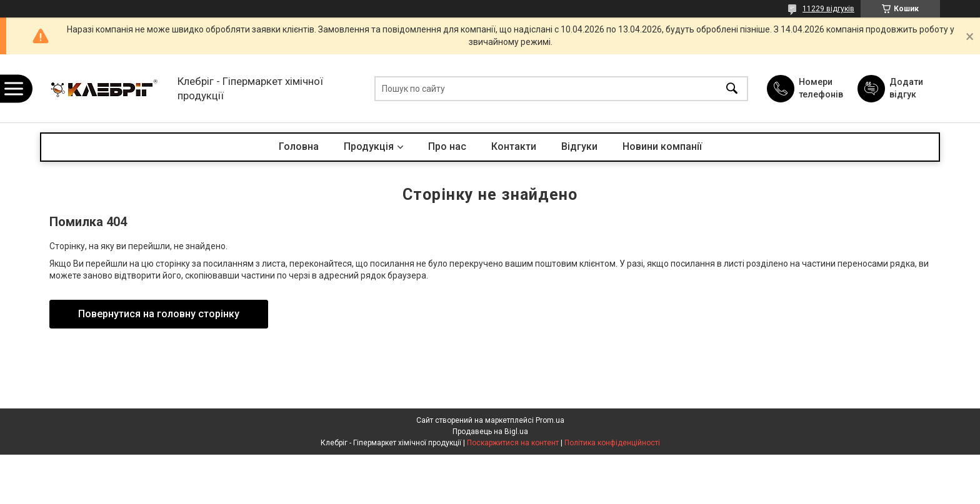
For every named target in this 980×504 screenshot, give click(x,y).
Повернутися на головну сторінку (159, 314)
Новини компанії (662, 146)
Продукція (369, 146)
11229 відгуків (828, 9)
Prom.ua (550, 420)
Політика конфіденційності (612, 443)
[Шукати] (732, 88)
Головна (299, 146)
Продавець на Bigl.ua (490, 432)
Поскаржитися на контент (513, 443)
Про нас (447, 146)
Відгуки (579, 146)
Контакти (514, 146)
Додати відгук (906, 88)
